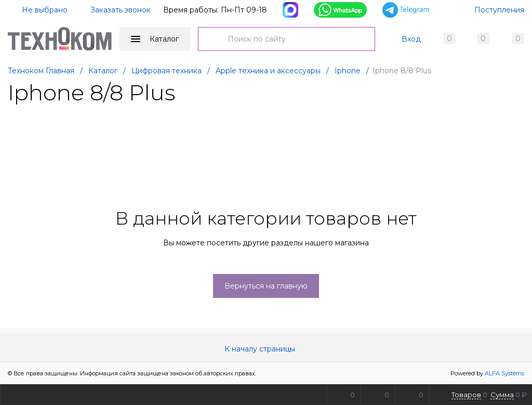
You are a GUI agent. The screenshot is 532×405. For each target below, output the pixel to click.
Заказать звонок (121, 10)
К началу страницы (266, 349)
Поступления (499, 10)
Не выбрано (38, 10)
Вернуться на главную (266, 286)
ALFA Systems (504, 373)
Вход (411, 39)
